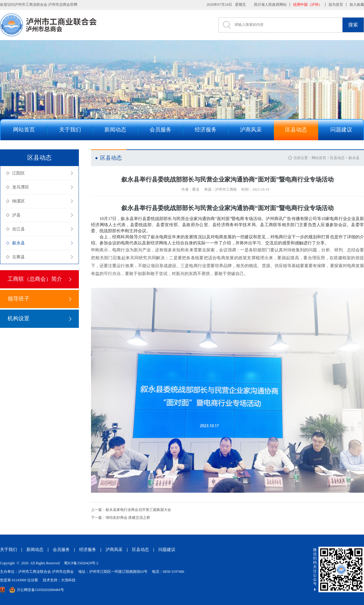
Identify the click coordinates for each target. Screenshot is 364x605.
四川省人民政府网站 (270, 5)
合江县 (19, 229)
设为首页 (336, 5)
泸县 (16, 215)
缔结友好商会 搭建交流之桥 (121, 518)
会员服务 (61, 550)
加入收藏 (357, 5)
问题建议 (167, 550)
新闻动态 (35, 550)
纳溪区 (19, 201)
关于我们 (8, 550)
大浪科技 (68, 580)
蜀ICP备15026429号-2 (81, 563)
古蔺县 (19, 257)
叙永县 (19, 243)
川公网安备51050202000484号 (37, 590)
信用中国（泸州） (308, 5)
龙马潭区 (21, 187)
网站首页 (319, 158)
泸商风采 (114, 550)
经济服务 (88, 550)
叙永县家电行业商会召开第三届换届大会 (131, 510)
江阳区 (19, 173)
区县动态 (337, 158)
